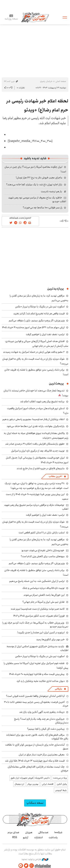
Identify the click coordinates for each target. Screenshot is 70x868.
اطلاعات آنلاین (35, 17)
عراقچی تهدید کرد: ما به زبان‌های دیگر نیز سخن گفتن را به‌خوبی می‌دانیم (39, 542)
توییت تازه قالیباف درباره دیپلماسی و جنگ (43, 588)
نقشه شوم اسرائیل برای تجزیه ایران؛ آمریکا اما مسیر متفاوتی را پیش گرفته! (36, 666)
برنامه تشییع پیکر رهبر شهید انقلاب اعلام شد (42, 401)
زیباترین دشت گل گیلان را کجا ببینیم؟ (46, 729)
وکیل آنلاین (62, 784)
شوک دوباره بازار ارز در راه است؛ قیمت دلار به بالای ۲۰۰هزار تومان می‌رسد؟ (35, 361)
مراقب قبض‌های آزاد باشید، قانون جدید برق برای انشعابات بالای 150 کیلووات (37, 737)
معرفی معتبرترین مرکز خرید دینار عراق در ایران (42, 755)
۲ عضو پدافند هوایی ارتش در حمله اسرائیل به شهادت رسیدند (34, 352)
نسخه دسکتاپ (35, 803)
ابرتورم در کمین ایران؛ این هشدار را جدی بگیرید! (41, 632)
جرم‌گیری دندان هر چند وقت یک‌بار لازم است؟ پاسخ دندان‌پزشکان (41, 721)
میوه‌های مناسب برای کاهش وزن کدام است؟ (43, 556)
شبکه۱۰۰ (58, 832)
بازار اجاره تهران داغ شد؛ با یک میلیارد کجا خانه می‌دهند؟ (34, 185)
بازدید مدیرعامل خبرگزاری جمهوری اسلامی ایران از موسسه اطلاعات (38, 648)
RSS (15, 837)
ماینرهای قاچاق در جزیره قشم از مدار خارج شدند (41, 468)
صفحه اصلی (61, 81)
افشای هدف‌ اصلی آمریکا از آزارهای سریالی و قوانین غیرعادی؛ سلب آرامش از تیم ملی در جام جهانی (37, 344)
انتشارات (38, 837)
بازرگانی (58, 689)
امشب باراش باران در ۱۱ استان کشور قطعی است (42, 533)
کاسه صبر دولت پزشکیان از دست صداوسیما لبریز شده (38, 609)
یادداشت (53, 837)
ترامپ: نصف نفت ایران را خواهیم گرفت (45, 334)
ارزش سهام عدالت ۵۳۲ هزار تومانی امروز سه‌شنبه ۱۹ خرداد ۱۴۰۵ (33, 327)
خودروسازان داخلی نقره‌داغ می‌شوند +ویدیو (43, 550)
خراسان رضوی (46, 81)
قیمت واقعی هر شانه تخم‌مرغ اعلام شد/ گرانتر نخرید (39, 314)
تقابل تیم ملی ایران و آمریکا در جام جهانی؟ (43, 602)
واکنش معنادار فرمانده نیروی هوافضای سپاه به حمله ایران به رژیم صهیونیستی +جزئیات (36, 436)
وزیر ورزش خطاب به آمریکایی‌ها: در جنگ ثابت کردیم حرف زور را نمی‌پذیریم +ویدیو (35, 625)
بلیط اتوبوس (61, 790)
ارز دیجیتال (19, 784)
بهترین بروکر (33, 784)
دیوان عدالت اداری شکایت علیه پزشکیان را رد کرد (41, 681)
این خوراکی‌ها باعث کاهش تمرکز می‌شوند (44, 595)
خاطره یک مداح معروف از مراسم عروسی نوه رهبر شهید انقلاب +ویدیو (37, 200)
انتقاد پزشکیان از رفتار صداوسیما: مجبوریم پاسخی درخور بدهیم (34, 419)
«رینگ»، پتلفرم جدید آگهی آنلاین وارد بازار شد (42, 712)
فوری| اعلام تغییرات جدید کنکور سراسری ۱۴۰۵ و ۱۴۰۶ (39, 616)
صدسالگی (43, 832)
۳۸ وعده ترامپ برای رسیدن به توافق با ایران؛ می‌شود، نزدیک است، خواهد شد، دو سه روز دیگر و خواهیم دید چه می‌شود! (36, 486)
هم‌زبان (29, 832)
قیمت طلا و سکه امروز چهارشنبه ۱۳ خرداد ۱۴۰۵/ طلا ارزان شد (35, 761)
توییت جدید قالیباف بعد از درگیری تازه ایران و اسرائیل (38, 451)
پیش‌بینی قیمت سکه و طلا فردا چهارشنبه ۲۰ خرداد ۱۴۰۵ (37, 674)
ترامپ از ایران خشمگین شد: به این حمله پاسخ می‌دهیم (37, 581)
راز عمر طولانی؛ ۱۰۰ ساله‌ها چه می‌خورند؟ (43, 208)
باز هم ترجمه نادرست (52, 191)
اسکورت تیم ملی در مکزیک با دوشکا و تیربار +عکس (40, 307)
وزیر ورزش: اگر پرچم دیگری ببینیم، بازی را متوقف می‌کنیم (37, 320)
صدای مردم (13, 832)
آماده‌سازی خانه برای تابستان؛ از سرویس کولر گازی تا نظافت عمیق (37, 747)
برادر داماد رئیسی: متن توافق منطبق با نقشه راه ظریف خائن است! (36, 573)
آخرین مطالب (55, 476)
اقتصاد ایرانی (48, 784)
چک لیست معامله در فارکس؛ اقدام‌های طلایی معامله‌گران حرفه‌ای (38, 769)
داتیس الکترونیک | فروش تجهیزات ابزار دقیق (30, 778)
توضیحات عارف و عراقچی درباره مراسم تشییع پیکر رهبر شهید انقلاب (36, 507)
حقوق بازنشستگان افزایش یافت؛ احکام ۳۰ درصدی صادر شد (35, 444)
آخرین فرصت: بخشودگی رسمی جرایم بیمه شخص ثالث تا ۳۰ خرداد (36, 704)
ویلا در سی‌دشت (60, 778)
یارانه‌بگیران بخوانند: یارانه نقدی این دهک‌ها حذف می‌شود (36, 426)
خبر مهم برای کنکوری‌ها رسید (50, 639)
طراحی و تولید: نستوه (35, 859)
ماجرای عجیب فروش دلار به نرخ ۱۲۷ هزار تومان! (39, 178)
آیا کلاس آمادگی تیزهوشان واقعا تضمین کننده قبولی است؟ (35, 696)
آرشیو (26, 837)
